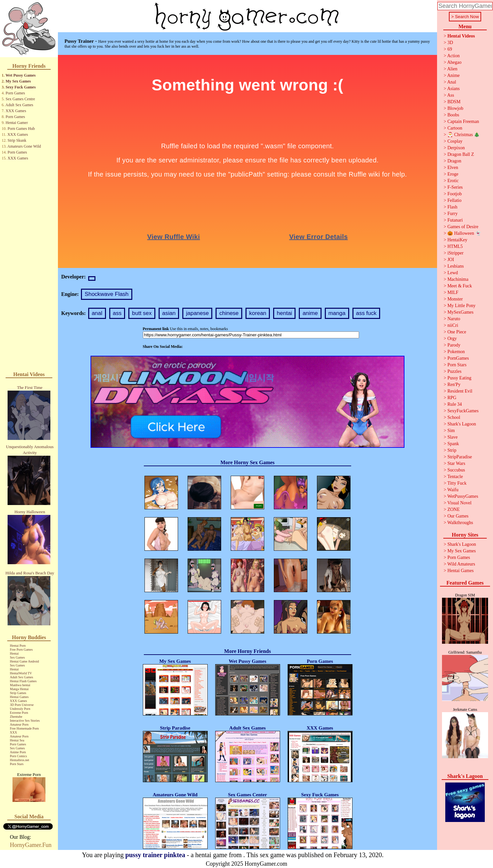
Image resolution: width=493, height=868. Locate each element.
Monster (455, 299)
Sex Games (17, 657)
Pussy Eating (459, 378)
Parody (454, 345)
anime (310, 313)
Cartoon (455, 128)
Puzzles (454, 371)
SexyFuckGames (463, 411)
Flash (452, 207)
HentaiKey (457, 240)
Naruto (454, 319)
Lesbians (455, 266)
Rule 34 (454, 404)
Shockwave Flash (106, 294)
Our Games (458, 516)
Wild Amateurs (461, 564)
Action (454, 56)
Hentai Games (19, 697)
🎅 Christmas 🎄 (463, 135)
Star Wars (456, 463)
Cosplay (455, 141)
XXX (13, 732)
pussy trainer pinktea (155, 855)
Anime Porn (18, 752)
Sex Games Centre (20, 99)
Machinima (458, 279)
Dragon (454, 161)
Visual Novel (459, 503)
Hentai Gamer (17, 123)
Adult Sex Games (19, 105)
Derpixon (456, 148)
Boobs (453, 115)
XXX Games (16, 111)
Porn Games (15, 93)
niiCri (453, 325)
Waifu (453, 490)
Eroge (453, 174)
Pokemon (456, 352)
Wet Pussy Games (21, 75)
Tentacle (455, 477)
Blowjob (455, 108)
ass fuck (366, 313)
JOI (451, 260)
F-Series (455, 187)
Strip (452, 450)
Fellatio (454, 200)
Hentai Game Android (24, 661)
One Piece (457, 332)
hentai (284, 313)
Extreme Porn (19, 713)
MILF (453, 292)
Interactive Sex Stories (25, 721)
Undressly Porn (20, 709)
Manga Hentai (19, 689)
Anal (452, 82)
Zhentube (16, 717)
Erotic (453, 181)
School (454, 417)
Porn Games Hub (21, 129)
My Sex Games (18, 81)
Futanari (455, 220)
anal (97, 313)
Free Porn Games (21, 650)
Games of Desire (463, 227)
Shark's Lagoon (462, 424)
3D (450, 43)
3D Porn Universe (22, 705)
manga (337, 313)
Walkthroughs (460, 523)
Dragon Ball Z (461, 154)
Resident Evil (460, 391)
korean (258, 313)
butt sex (142, 313)
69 (450, 49)
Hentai (14, 653)
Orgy (452, 338)
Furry (452, 214)
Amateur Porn (19, 724)
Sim (451, 431)
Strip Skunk (17, 140)
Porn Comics (18, 756)
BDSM (454, 102)
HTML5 (455, 246)
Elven (453, 168)
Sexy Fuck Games (21, 87)
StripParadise (460, 457)
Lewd (453, 273)
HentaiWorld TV (21, 673)
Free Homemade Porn (24, 728)
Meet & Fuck (460, 286)
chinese (229, 313)
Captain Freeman (463, 121)
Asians (454, 89)
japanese (197, 313)
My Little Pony (461, 306)
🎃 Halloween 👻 (464, 233)
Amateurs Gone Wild (24, 146)
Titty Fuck (457, 483)
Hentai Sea (17, 740)
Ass (451, 95)
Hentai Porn (18, 646)
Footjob (454, 194)
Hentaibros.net (20, 760)
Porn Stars (17, 764)
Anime (454, 75)
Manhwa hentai (20, 685)
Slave (452, 437)
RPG (452, 398)
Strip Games (18, 693)
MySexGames (460, 312)
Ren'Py (454, 385)
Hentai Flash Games (23, 681)
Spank (453, 444)
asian (169, 313)
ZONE (453, 509)
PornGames (458, 358)
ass (117, 313)
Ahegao (454, 62)
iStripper (455, 253)
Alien (452, 69)
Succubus (456, 470)
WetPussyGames (463, 496)
